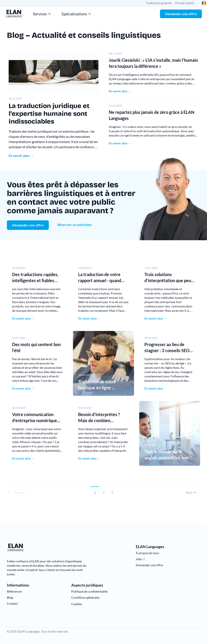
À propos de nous (147, 553)
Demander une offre (181, 14)
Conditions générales (85, 597)
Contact (12, 603)
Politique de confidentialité (89, 591)
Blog (10, 597)
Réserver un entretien (75, 225)
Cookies (77, 604)
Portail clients (185, 3)
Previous (16, 493)
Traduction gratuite (159, 3)
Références (14, 591)
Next (191, 493)
